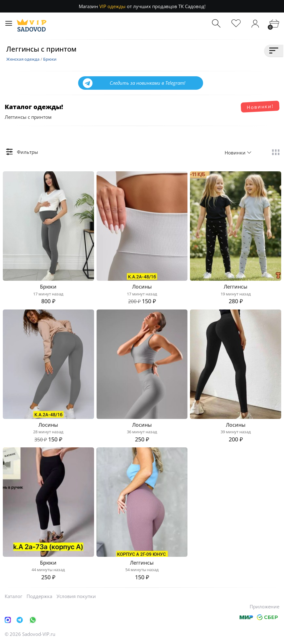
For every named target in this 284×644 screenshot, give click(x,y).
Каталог (13, 596)
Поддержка (39, 596)
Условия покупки (76, 596)
